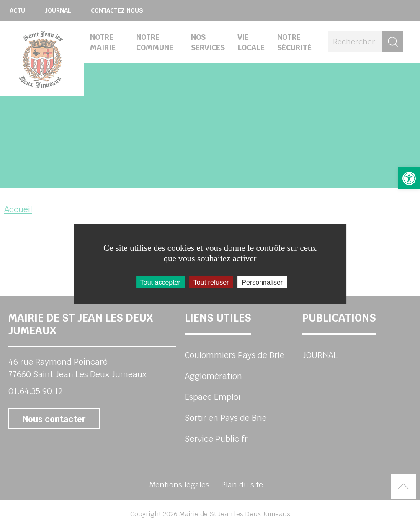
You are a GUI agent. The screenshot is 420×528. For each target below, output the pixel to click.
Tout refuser (211, 282)
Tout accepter (160, 282)
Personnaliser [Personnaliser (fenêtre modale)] (262, 282)
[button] (409, 178)
